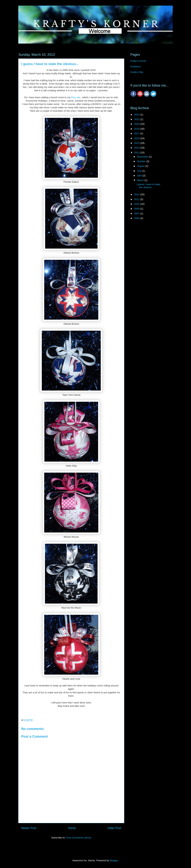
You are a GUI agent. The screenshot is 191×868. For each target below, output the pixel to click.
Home (72, 828)
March (141, 180)
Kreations (136, 66)
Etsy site (76, 97)
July (140, 171)
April (140, 176)
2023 (137, 115)
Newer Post (29, 828)
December (143, 157)
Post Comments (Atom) (79, 838)
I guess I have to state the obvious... (148, 186)
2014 (137, 148)
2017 (137, 133)
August (141, 166)
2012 (137, 194)
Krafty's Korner (138, 61)
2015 (137, 143)
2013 (137, 153)
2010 (137, 204)
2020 (137, 124)
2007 (137, 213)
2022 (137, 119)
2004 (137, 218)
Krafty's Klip (137, 72)
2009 (137, 209)
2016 (137, 138)
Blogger (114, 860)
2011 (137, 199)
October (142, 161)
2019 (137, 129)
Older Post (114, 828)
